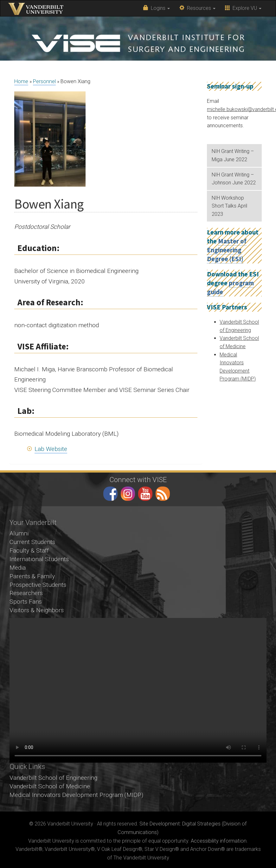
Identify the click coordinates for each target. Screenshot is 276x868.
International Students (39, 559)
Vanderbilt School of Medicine (50, 786)
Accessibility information (219, 841)
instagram (128, 494)
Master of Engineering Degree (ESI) (227, 250)
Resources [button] (197, 8)
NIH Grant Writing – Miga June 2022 (233, 155)
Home (21, 81)
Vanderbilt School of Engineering (53, 778)
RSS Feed (163, 494)
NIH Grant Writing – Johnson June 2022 (234, 179)
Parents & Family (32, 576)
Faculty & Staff (29, 550)
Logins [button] (157, 8)
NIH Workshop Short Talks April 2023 (229, 206)
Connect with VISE (138, 480)
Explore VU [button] (243, 8)
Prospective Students (38, 585)
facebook (110, 494)
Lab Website (51, 449)
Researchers (26, 593)
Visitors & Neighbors (37, 610)
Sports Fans (26, 602)
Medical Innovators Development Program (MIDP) (76, 795)
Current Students (32, 542)
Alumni (19, 533)
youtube (145, 494)
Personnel (44, 81)
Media (18, 568)
